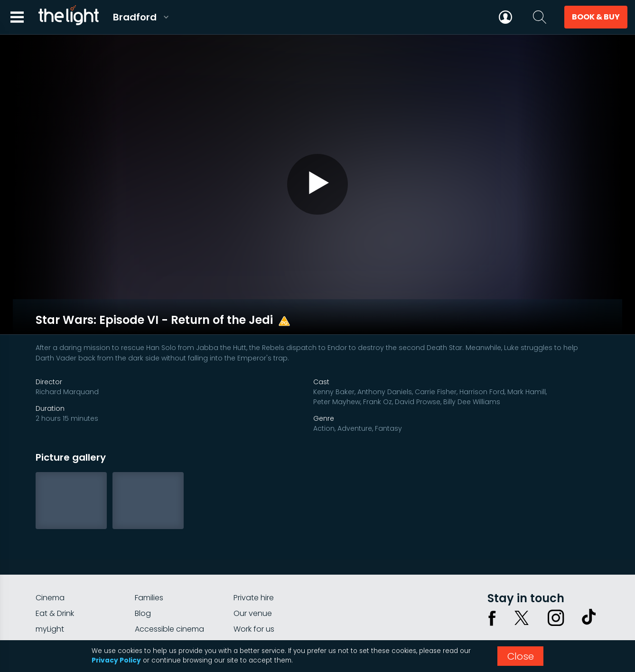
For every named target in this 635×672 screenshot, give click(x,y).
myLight (50, 589)
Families (149, 557)
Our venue (253, 573)
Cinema (50, 557)
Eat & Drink (55, 573)
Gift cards (153, 604)
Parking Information (269, 604)
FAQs (45, 604)
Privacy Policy (116, 660)
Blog (143, 573)
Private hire (254, 557)
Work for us (254, 589)
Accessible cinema (169, 589)
